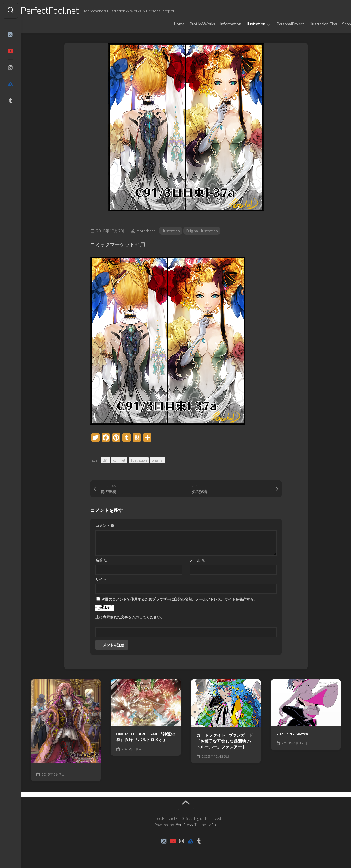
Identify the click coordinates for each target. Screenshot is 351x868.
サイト (101, 579)
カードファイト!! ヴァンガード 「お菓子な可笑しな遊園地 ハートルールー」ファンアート (226, 741)
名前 (101, 560)
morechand (146, 231)
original (158, 460)
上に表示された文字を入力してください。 (130, 617)
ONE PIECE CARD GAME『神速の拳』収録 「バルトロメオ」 (146, 737)
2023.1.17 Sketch (292, 734)
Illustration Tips (313, 24)
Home (169, 24)
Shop (336, 24)
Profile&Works (192, 24)
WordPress (184, 825)
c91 (105, 460)
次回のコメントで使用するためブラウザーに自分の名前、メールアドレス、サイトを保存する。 (179, 599)
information (220, 24)
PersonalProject (280, 24)
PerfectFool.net (60, 10)
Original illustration (202, 231)
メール (197, 560)
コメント (105, 525)
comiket (119, 460)
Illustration (245, 24)
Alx (214, 825)
